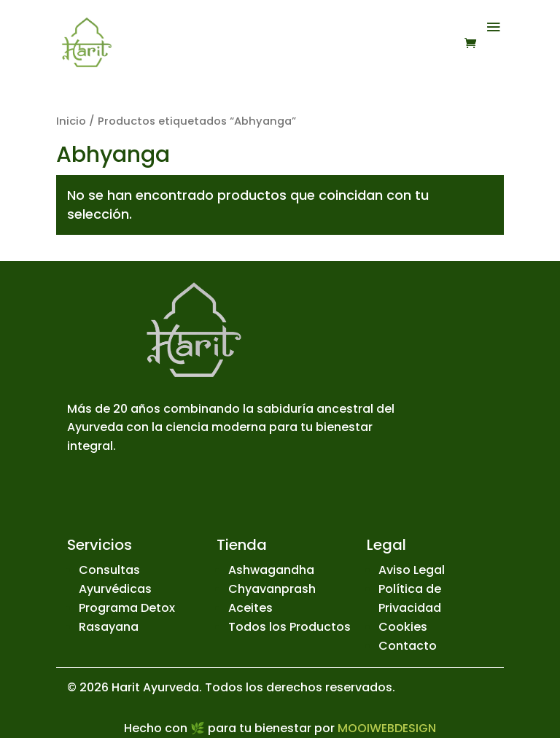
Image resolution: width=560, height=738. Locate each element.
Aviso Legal (412, 570)
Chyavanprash (272, 589)
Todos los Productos (289, 627)
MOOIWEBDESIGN (387, 728)
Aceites (250, 608)
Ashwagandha (271, 570)
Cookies (403, 627)
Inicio (71, 121)
